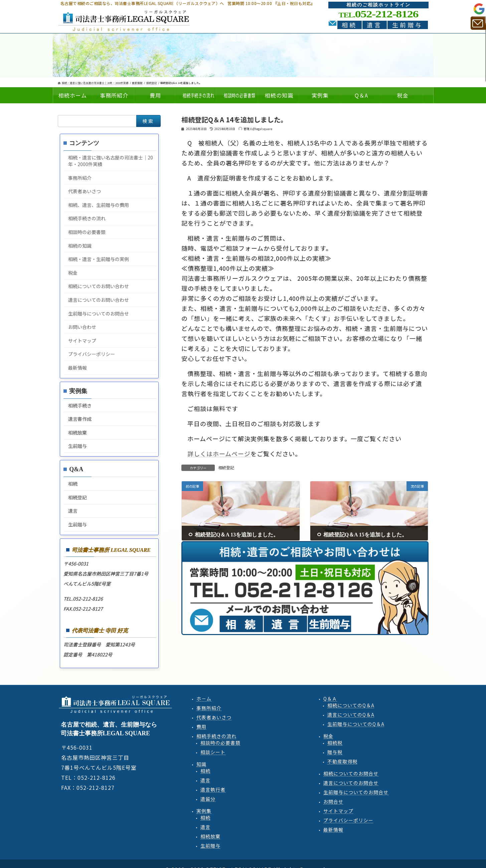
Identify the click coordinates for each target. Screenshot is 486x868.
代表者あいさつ (85, 191)
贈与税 (335, 752)
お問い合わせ (82, 327)
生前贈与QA (356, 724)
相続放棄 (77, 432)
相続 (349, 25)
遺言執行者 (213, 789)
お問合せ (333, 801)
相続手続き (80, 405)
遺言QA (351, 715)
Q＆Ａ (330, 699)
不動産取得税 (342, 761)
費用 (201, 727)
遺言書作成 (80, 419)
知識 (201, 764)
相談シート (213, 752)
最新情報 (77, 368)
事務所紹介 (80, 178)
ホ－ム (204, 699)
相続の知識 (80, 246)
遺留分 (208, 799)
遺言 (374, 25)
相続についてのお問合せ (351, 773)
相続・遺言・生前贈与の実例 (99, 259)
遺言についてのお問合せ (351, 783)
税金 (73, 273)
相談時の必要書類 (87, 232)
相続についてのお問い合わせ (99, 286)
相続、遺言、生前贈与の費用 (99, 205)
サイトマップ (82, 341)
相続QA (351, 705)
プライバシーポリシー (92, 354)
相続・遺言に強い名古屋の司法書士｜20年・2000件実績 (111, 161)
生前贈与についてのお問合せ (99, 314)
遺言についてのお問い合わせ (99, 300)
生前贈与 (408, 25)
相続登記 (226, 467)
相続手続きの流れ (87, 218)
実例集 (204, 811)
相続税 (335, 743)
